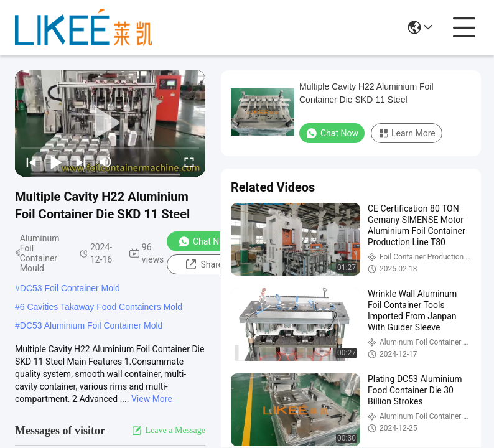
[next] (81, 162)
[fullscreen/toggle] (189, 162)
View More (152, 399)
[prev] (31, 162)
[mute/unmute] (106, 162)
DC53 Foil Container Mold (70, 288)
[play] (110, 123)
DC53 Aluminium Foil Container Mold (91, 325)
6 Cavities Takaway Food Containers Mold (101, 307)
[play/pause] (56, 162)
